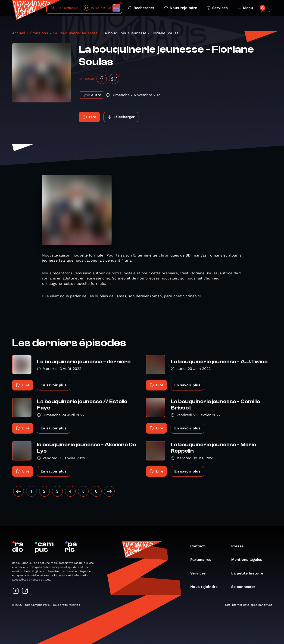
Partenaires (203, 560)
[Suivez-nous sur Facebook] (16, 591)
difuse (268, 605)
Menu (245, 8)
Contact (200, 546)
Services (217, 8)
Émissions (39, 33)
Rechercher (141, 8)
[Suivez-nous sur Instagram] (25, 591)
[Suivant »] (109, 491)
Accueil (19, 33)
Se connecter (246, 587)
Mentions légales (249, 560)
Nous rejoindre (181, 8)
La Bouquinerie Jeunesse (75, 33)
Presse (240, 546)
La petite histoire (250, 573)
